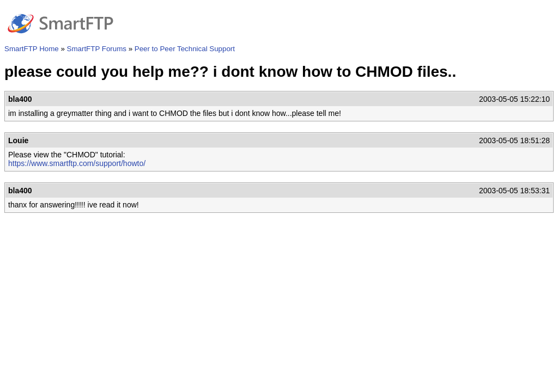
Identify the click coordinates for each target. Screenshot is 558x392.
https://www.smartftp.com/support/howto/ (77, 163)
